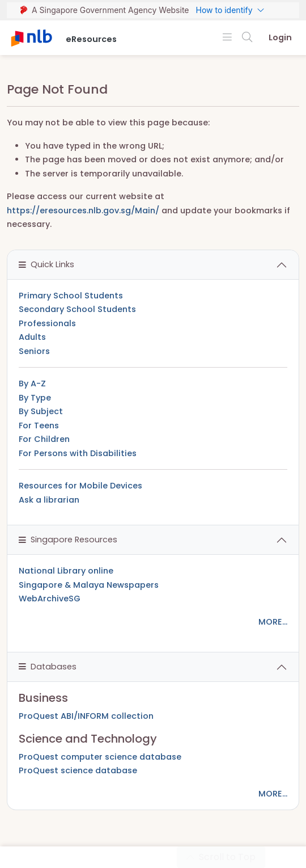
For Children (44, 439)
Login (280, 37)
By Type (35, 398)
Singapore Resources (68, 540)
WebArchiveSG (50, 599)
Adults (32, 337)
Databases (48, 667)
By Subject (41, 411)
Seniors (34, 351)
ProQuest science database (78, 770)
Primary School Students (71, 296)
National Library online (66, 571)
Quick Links (46, 264)
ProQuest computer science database (100, 757)
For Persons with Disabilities (78, 453)
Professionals (47, 323)
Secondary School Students (77, 309)
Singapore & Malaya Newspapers (89, 585)
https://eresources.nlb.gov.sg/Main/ (83, 210)
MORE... (273, 622)
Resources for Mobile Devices (80, 486)
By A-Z (32, 384)
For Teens (39, 425)
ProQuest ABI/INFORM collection (86, 716)
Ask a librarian (49, 500)
